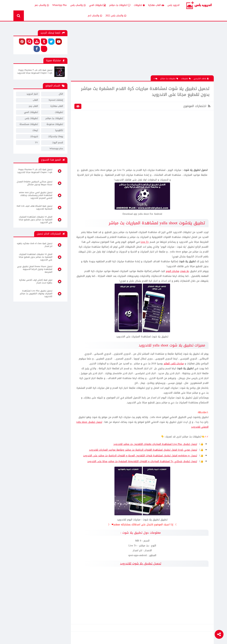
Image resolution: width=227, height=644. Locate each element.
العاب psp (33, 106)
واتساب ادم (95, 16)
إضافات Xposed (56, 100)
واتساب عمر (42, 5)
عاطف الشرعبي (201, 79)
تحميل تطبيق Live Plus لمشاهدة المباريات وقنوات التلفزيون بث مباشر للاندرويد (155, 444)
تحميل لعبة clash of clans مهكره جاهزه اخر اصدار (35, 245)
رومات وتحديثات (56, 136)
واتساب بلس (78, 5)
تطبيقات (139, 5)
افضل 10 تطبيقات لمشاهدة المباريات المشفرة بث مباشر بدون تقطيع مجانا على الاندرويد (36, 220)
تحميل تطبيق (95, 422)
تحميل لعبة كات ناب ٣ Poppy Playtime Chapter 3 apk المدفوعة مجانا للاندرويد (35, 72)
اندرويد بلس (173, 5)
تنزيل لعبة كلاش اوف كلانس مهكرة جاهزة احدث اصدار (36, 281)
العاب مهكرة (156, 5)
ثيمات (35, 130)
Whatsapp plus (56, 149)
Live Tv (145, 242)
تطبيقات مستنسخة (29, 124)
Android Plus (199, 5)
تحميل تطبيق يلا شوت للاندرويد (141, 563)
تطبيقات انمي (97, 5)
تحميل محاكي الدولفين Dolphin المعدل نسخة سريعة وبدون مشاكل (34, 183)
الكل (61, 94)
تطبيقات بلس (31, 118)
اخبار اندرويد (32, 94)
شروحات (34, 136)
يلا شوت (185, 271)
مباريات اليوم (173, 271)
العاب (35, 100)
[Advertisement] (142, 51)
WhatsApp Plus (59, 5)
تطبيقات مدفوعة (55, 124)
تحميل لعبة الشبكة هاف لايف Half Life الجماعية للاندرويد (34, 207)
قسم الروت (58, 142)
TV (36, 142)
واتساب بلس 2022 (116, 16)
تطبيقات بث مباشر (120, 5)
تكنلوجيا (59, 130)
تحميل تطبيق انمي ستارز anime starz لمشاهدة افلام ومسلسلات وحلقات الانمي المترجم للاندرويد (36, 195)
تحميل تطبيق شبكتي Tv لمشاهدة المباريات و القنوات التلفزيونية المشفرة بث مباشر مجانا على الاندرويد (142, 461)
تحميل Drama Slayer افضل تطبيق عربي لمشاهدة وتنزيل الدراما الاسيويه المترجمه (35, 269)
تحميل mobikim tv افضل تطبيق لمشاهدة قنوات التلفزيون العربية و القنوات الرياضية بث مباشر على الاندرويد (140, 456)
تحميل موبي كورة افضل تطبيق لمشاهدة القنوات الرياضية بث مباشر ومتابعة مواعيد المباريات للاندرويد (143, 450)
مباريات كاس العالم (174, 364)
